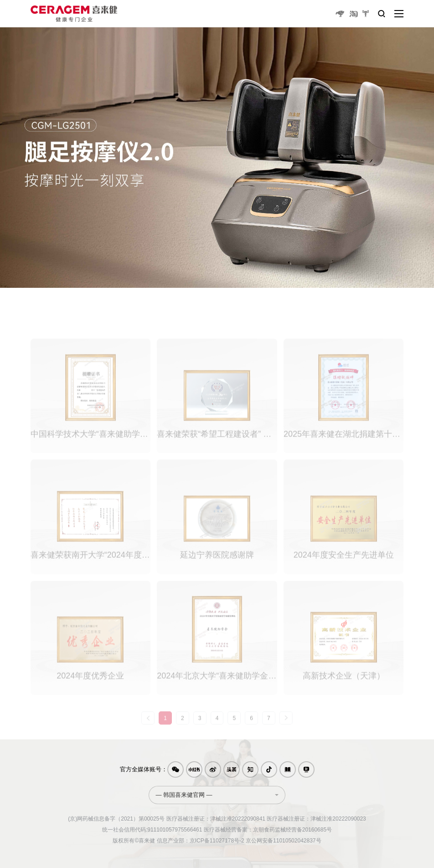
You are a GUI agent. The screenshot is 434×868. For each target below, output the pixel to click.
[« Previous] (148, 726)
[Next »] (286, 726)
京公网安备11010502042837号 (283, 841)
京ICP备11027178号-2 (217, 841)
